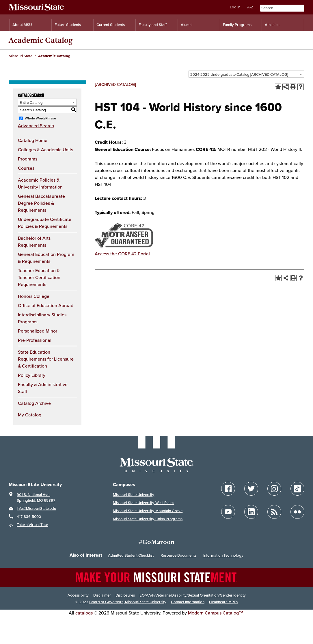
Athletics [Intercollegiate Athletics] (272, 25)
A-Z (250, 7)
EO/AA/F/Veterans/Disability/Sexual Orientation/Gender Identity (193, 595)
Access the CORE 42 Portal (122, 254)
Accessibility (78, 595)
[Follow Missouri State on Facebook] (228, 489)
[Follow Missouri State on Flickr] (297, 512)
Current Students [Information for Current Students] (111, 25)
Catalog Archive (34, 403)
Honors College (34, 296)
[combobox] (246, 74)
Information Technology (223, 555)
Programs (28, 159)
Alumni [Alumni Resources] (187, 25)
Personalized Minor (38, 331)
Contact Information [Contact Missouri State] (188, 602)
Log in (235, 7)
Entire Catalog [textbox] (31, 102)
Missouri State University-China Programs (148, 519)
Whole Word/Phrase (40, 118)
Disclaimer (102, 595)
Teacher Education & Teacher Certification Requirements (39, 277)
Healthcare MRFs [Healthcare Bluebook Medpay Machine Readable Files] (223, 602)
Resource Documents (178, 555)
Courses (26, 168)
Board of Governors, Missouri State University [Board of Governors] (128, 602)
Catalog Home (33, 140)
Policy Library (32, 375)
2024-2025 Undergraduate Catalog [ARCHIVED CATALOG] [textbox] (239, 74)
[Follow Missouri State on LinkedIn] (251, 512)
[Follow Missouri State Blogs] (274, 512)
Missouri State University (134, 495)
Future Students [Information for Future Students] (68, 25)
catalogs (84, 613)
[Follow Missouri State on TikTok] (297, 489)
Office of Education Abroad (46, 305)
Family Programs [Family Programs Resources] (237, 25)
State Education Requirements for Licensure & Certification (46, 359)
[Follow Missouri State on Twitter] (251, 489)
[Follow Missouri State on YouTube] (228, 512)
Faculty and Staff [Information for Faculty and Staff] (153, 25)
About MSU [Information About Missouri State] (22, 25)
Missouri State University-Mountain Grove (148, 511)
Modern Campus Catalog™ (216, 613)
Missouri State (21, 56)
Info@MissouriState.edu (36, 509)
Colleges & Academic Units (45, 150)
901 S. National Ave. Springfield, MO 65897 (36, 498)
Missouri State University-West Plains (144, 503)
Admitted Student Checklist (131, 555)
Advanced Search (36, 126)
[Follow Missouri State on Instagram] (274, 489)
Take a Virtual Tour (32, 525)
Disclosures (125, 595)
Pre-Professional (35, 340)
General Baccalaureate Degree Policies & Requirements (41, 203)
